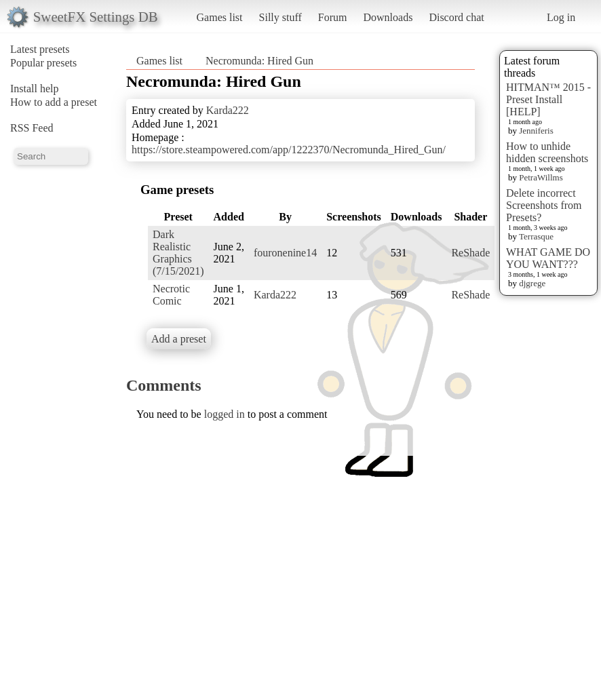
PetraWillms (541, 177)
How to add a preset (54, 102)
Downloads (388, 17)
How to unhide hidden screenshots (547, 152)
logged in (225, 414)
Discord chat (456, 17)
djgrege (532, 283)
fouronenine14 (285, 253)
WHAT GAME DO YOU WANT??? (548, 258)
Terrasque (536, 236)
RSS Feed (32, 128)
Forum (333, 17)
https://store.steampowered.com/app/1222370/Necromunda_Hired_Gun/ (289, 150)
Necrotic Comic (171, 295)
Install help (35, 89)
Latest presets (40, 49)
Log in (561, 17)
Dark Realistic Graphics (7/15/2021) (178, 253)
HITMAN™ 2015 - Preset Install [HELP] (548, 99)
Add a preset (179, 339)
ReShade (470, 253)
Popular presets (43, 63)
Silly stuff (280, 17)
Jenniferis (536, 131)
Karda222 (228, 110)
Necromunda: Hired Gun (259, 61)
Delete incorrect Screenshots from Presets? (544, 205)
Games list (220, 17)
